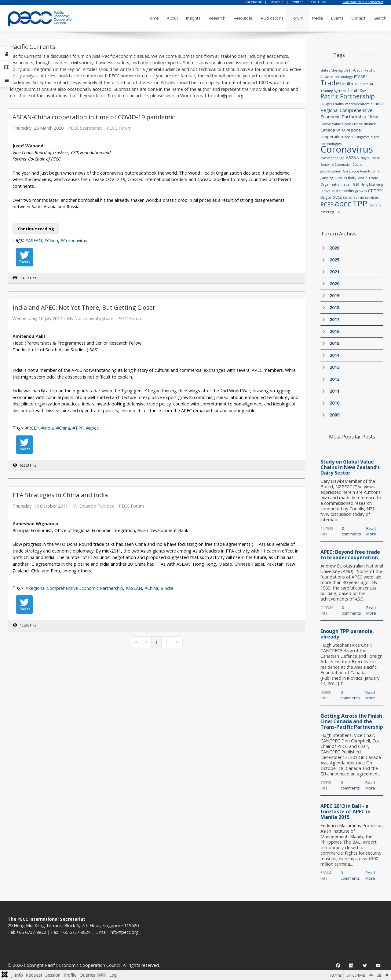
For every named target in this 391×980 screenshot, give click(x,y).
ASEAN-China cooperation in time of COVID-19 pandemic (94, 117)
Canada (328, 130)
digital (366, 158)
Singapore (362, 137)
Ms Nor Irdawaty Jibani (90, 318)
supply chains (332, 104)
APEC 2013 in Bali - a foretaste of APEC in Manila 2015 (345, 812)
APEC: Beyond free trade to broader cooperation (350, 555)
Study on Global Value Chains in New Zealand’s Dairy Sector (350, 467)
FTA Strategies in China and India (60, 495)
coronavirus (353, 197)
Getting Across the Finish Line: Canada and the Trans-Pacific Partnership (352, 721)
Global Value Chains (337, 124)
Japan (347, 184)
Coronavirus (75, 240)
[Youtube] (378, 965)
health (347, 83)
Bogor (326, 197)
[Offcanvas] (7, 80)
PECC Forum (119, 128)
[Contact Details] (7, 67)
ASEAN (35, 240)
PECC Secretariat (85, 128)
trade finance (365, 124)
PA (338, 212)
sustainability (343, 191)
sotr (360, 70)
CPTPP (375, 191)
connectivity (345, 178)
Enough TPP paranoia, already (347, 634)
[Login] (7, 54)
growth (361, 191)
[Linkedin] (351, 965)
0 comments (351, 531)
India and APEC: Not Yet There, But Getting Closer (84, 307)
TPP (79, 428)
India (49, 428)
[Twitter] (365, 965)
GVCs (337, 197)
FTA (352, 70)
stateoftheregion (334, 70)
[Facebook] (338, 965)
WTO (341, 130)
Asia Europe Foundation (359, 171)
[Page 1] (156, 642)
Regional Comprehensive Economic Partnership (76, 588)
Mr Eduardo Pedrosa (93, 506)
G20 (356, 184)
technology (344, 77)
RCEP (33, 428)
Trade (330, 83)
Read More (371, 531)
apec (94, 428)
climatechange (333, 158)
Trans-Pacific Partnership (348, 93)
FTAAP (360, 76)
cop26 (349, 137)
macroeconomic (359, 104)
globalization (331, 171)
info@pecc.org (124, 932)
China (53, 240)
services (372, 197)
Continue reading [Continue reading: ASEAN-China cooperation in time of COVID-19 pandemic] (36, 229)
